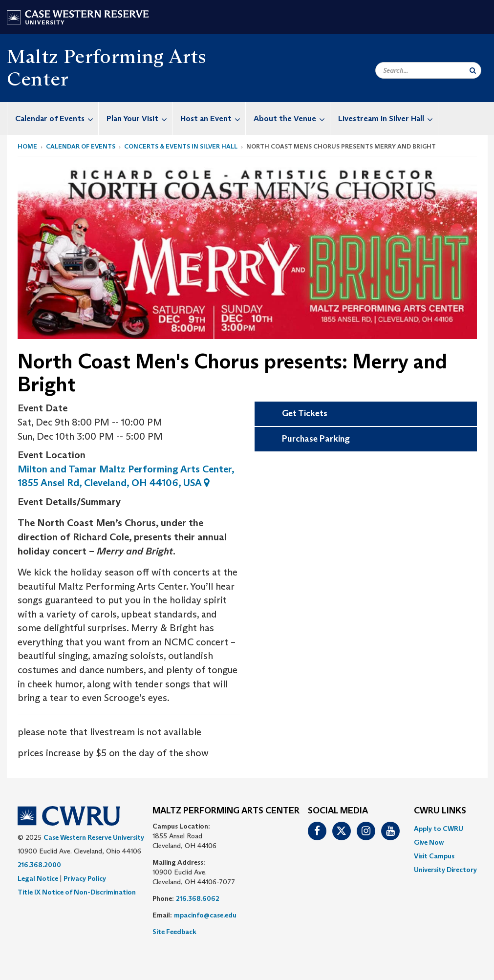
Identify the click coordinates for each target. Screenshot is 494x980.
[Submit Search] (473, 70)
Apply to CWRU (439, 829)
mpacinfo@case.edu (205, 915)
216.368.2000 (39, 865)
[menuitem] (53, 118)
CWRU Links (440, 811)
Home (27, 146)
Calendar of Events (57, 118)
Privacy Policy (85, 878)
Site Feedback (174, 932)
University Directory (445, 870)
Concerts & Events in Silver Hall (181, 146)
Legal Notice (38, 878)
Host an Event (213, 118)
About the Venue (292, 118)
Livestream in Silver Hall (388, 118)
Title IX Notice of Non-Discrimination (77, 892)
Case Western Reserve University (94, 837)
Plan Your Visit (139, 118)
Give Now (429, 842)
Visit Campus (434, 856)
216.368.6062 (198, 898)
